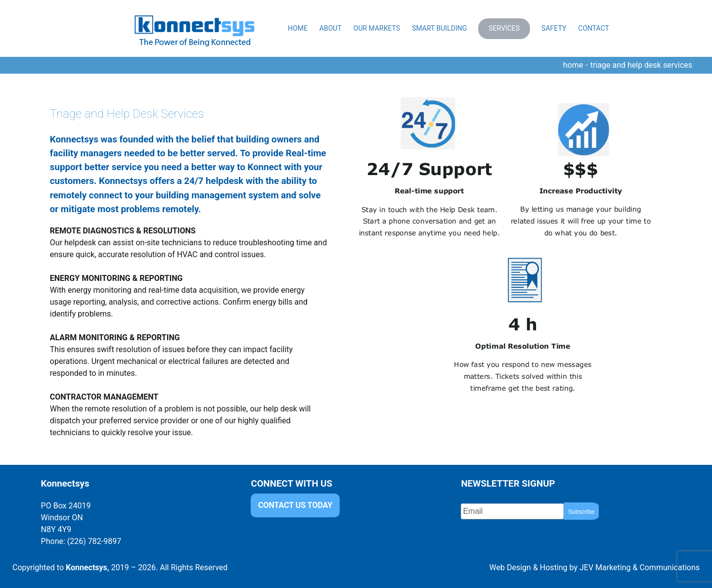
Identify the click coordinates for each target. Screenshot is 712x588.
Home (298, 28)
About (331, 28)
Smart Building (439, 28)
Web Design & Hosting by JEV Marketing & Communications (595, 567)
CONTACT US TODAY (295, 506)
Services (504, 28)
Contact (594, 28)
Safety (554, 28)
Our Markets (377, 28)
